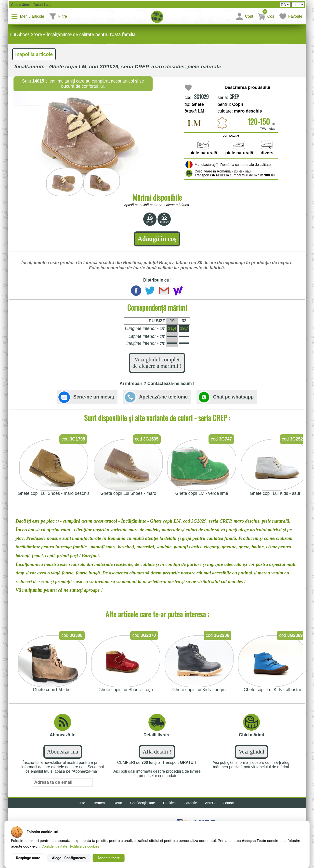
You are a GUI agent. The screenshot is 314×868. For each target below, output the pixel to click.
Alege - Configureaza (69, 858)
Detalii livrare (42, 5)
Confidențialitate (143, 803)
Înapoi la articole (34, 54)
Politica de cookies (85, 846)
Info (82, 803)
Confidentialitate (54, 846)
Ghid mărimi (20, 5)
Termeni (99, 803)
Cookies (169, 803)
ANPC (210, 803)
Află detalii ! (157, 752)
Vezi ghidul (252, 752)
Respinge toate (28, 858)
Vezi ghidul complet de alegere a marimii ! (157, 363)
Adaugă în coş (157, 239)
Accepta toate (109, 858)
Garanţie (190, 803)
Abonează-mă (63, 752)
